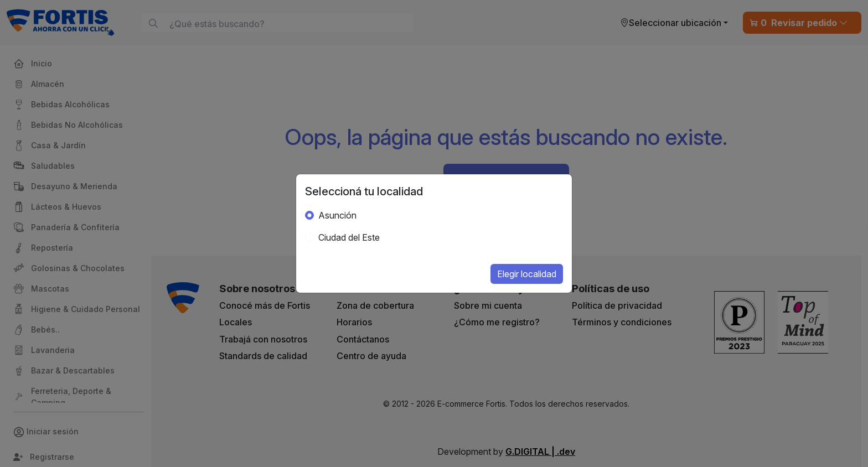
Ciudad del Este (349, 237)
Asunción (337, 215)
